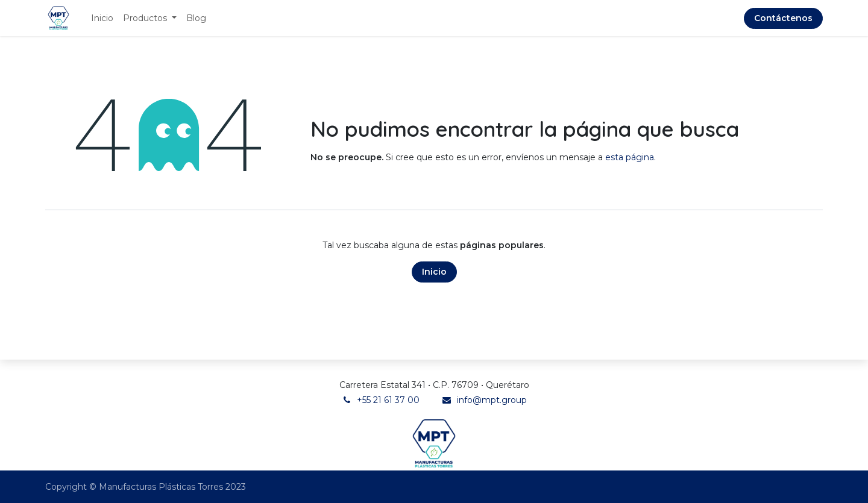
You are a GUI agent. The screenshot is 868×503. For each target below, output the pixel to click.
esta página (630, 157)
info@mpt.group (492, 400)
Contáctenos (783, 18)
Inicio (434, 272)
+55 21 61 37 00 (388, 400)
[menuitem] (102, 18)
